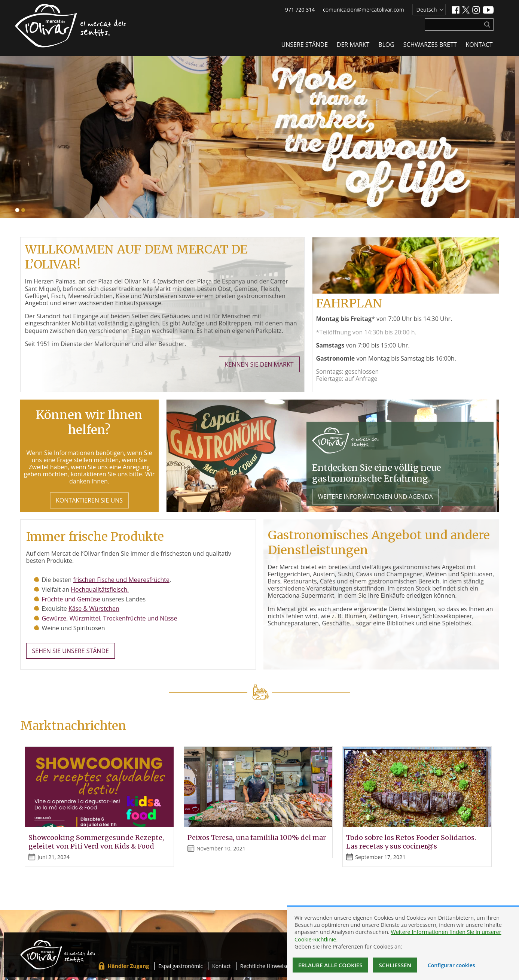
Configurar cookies (451, 965)
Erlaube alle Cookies (330, 965)
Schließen (395, 965)
